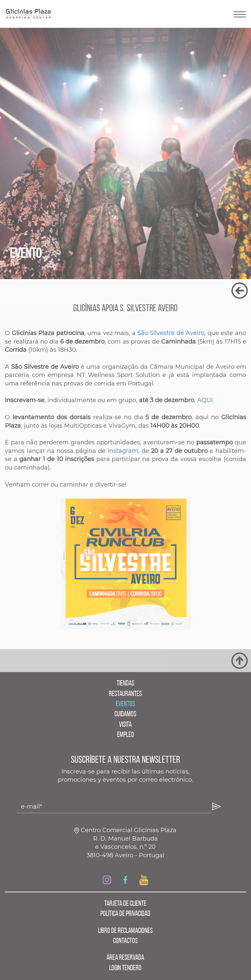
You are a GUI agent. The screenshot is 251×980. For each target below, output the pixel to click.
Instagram (123, 451)
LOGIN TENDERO (125, 968)
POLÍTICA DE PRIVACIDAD (125, 914)
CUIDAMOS (125, 714)
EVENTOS (125, 704)
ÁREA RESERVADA (125, 958)
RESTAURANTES (125, 694)
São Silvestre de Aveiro (171, 333)
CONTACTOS (125, 941)
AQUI (205, 400)
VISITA (125, 725)
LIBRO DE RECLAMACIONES (125, 931)
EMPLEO (125, 735)
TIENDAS (125, 684)
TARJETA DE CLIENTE (125, 904)
